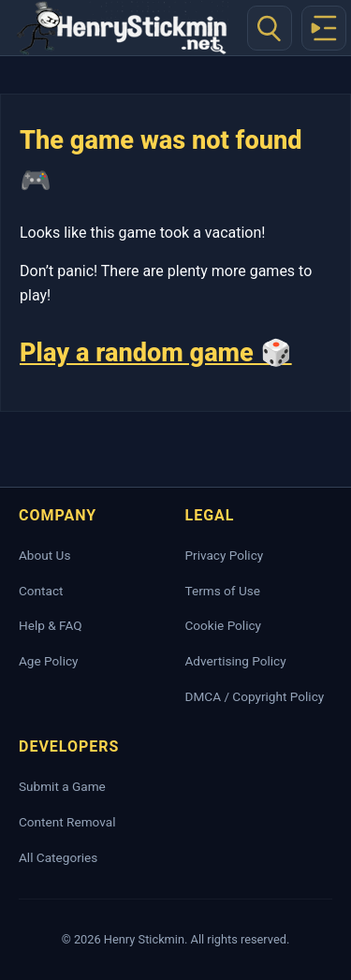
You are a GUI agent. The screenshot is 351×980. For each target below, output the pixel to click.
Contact (41, 591)
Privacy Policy (225, 555)
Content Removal (67, 822)
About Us (44, 555)
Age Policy (48, 661)
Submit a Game (62, 786)
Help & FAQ (51, 625)
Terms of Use (223, 591)
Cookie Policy (224, 625)
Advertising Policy (236, 661)
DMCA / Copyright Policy (255, 696)
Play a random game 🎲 (156, 353)
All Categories (58, 857)
